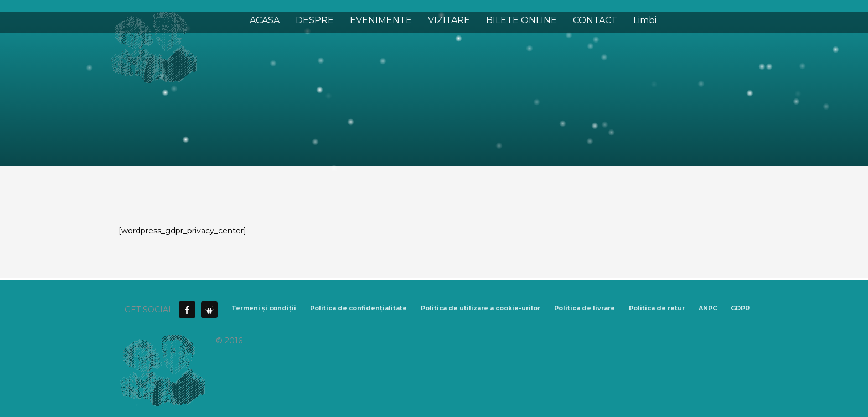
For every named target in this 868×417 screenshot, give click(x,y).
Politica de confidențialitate (358, 308)
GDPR (740, 308)
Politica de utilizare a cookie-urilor (480, 308)
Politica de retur (657, 308)
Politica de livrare (585, 308)
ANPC (708, 308)
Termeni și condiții (264, 308)
